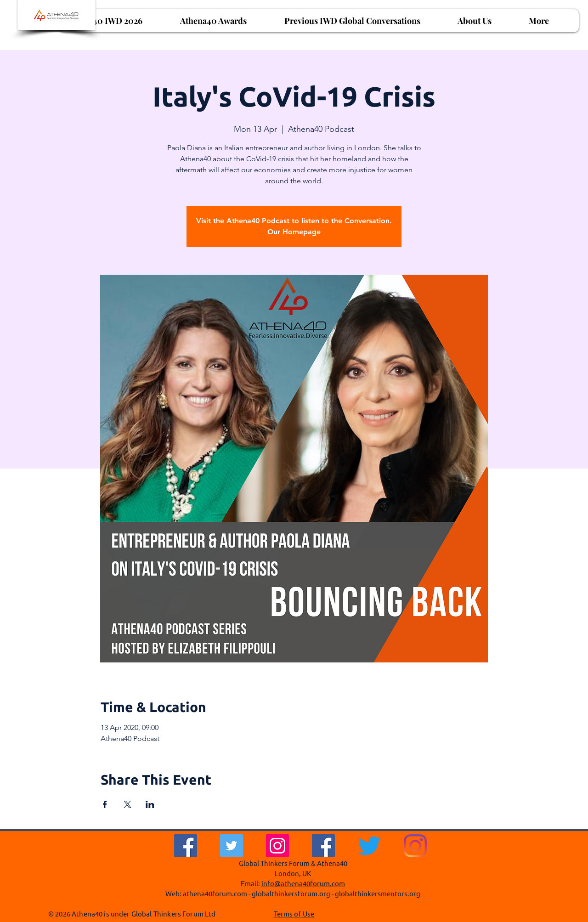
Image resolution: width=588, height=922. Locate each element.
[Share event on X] (127, 804)
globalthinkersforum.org (291, 893)
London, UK (293, 873)
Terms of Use (294, 914)
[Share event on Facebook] (105, 804)
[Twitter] (232, 846)
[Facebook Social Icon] (323, 846)
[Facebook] (186, 846)
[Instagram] (277, 846)
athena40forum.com (215, 893)
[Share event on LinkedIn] (150, 804)
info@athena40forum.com (303, 883)
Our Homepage (294, 232)
